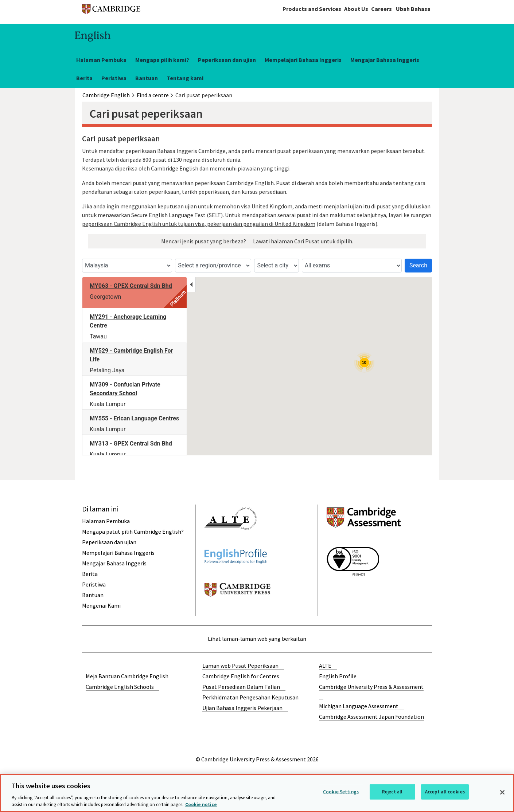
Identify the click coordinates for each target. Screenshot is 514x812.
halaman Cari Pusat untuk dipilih (311, 241)
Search (418, 265)
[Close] (502, 792)
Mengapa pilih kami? (162, 60)
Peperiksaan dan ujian (227, 60)
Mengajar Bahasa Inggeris (385, 60)
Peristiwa (114, 78)
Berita (84, 78)
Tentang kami (185, 78)
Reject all (392, 792)
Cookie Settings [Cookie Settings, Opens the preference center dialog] (341, 792)
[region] (257, 793)
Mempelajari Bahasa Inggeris (303, 60)
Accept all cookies (445, 792)
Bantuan (147, 78)
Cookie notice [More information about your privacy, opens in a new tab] (201, 805)
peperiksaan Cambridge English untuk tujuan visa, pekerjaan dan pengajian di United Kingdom (199, 224)
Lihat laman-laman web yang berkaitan (257, 639)
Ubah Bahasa (413, 9)
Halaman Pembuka (101, 60)
